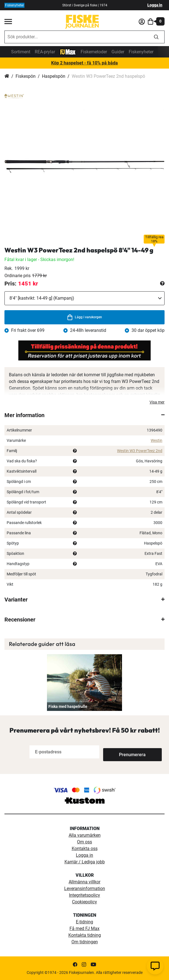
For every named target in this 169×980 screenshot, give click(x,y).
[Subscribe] (121, 752)
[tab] (84, 415)
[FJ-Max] (68, 52)
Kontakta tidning (85, 935)
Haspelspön (54, 76)
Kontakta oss (85, 849)
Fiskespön (26, 76)
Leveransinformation (85, 888)
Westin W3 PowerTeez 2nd (140, 451)
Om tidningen (85, 942)
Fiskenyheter (141, 52)
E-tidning (84, 922)
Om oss (84, 842)
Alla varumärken (85, 835)
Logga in (155, 5)
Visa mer (157, 402)
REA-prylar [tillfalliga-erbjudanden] (45, 52)
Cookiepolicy (84, 902)
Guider (118, 52)
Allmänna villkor (84, 882)
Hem (7, 76)
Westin (156, 440)
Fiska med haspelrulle (68, 706)
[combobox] (76, 37)
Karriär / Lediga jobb (85, 862)
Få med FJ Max (84, 928)
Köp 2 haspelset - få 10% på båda (84, 63)
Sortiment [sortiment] (21, 52)
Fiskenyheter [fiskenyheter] (14, 5)
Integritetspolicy (84, 895)
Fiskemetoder (94, 52)
